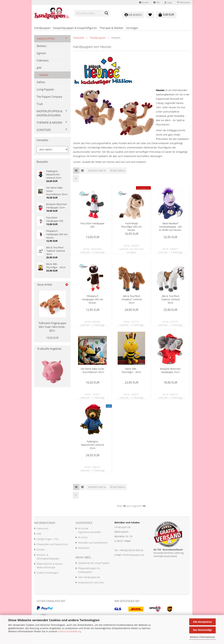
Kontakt (144, 2)
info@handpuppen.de (133, 556)
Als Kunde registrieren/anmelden (90, 531)
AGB (39, 534)
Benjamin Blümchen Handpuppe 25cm (170, 371)
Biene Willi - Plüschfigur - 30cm (131, 371)
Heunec (44, 76)
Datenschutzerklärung (70, 631)
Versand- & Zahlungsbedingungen (48, 557)
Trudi (40, 104)
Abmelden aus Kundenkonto (93, 543)
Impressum (42, 529)
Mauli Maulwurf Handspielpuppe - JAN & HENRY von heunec (170, 227)
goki (39, 68)
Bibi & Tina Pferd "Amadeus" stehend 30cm (131, 300)
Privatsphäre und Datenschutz (52, 545)
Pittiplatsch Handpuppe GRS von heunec (93, 300)
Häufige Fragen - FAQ (48, 539)
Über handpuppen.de (89, 578)
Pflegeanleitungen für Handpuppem (89, 571)
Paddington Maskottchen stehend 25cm (92, 445)
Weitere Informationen (202, 637)
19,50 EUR (52, 338)
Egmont (41, 54)
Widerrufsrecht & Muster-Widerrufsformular (50, 566)
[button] (76, 171)
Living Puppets (45, 90)
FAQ (156, 2)
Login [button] (168, 2)
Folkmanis (43, 61)
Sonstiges (132, 28)
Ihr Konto (83, 538)
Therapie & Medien (112, 28)
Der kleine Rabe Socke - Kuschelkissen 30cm (93, 371)
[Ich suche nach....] (106, 13)
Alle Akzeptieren (202, 622)
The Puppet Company (49, 97)
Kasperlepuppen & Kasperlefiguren (75, 28)
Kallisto (41, 83)
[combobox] (97, 171)
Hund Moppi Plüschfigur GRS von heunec (131, 227)
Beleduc (42, 46)
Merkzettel (183, 2)
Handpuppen (42, 28)
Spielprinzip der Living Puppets (94, 563)
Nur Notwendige (202, 630)
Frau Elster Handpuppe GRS (92, 226)
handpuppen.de (123, 528)
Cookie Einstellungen (47, 573)
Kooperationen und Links (91, 583)
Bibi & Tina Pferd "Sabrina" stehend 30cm (170, 300)
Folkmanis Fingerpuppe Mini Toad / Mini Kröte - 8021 (52, 328)
